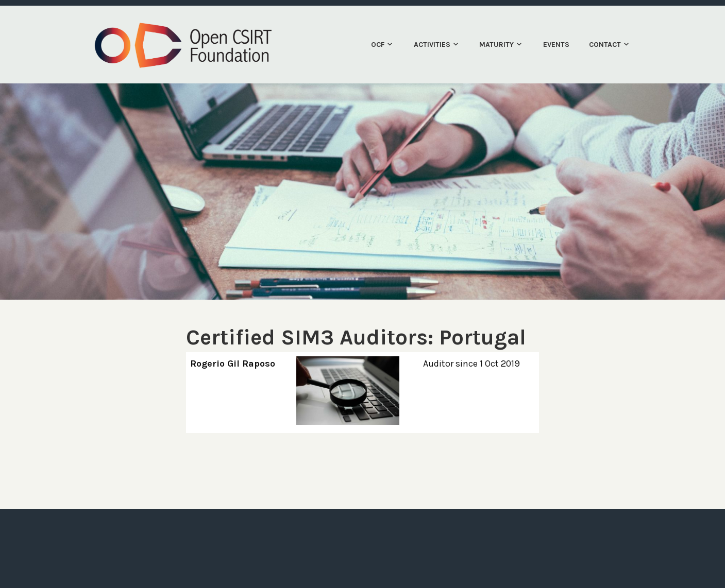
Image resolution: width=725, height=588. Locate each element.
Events (556, 45)
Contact (605, 45)
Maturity (496, 45)
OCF (378, 45)
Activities (432, 45)
